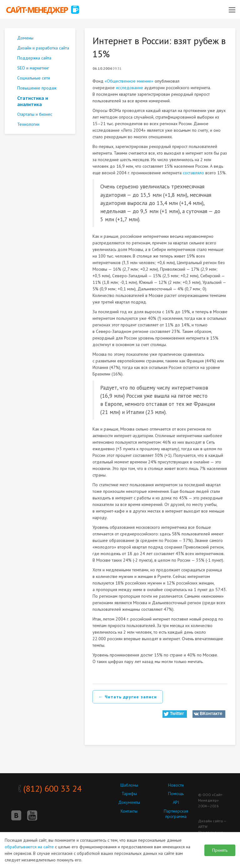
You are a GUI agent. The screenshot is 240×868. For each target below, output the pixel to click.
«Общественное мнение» (129, 81)
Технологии (28, 124)
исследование (130, 88)
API (176, 802)
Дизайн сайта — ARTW (212, 824)
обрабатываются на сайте (29, 847)
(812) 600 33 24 (50, 788)
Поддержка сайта (34, 58)
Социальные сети (34, 78)
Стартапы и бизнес (35, 114)
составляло (193, 173)
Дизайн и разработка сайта (43, 48)
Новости (176, 785)
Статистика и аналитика (33, 101)
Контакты (129, 811)
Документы (129, 802)
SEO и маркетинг (33, 68)
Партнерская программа (176, 814)
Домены (25, 38)
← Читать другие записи (128, 697)
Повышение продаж (37, 88)
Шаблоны (129, 785)
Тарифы (129, 794)
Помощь (176, 794)
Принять (220, 850)
